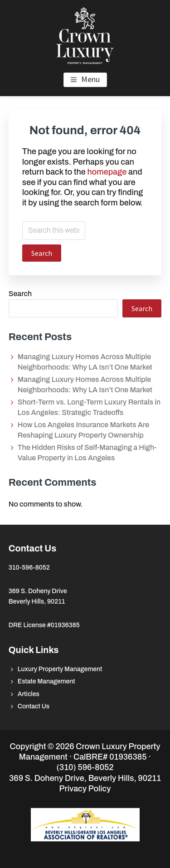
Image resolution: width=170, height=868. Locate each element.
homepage (107, 172)
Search (20, 294)
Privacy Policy (85, 789)
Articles (29, 694)
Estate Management (46, 681)
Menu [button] (90, 79)
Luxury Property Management (60, 669)
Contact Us (34, 706)
